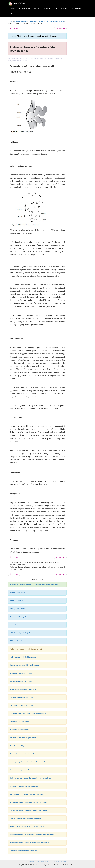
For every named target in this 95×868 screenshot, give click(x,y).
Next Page (60, 29)
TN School (64, 8)
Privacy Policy (32, 861)
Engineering (46, 8)
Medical (36, 8)
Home (10, 21)
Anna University (25, 8)
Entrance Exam (76, 8)
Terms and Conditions (43, 861)
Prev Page (14, 29)
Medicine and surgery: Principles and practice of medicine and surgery (39, 21)
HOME (14, 8)
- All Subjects (17, 593)
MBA (55, 8)
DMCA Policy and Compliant (58, 861)
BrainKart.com (20, 3)
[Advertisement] (79, 53)
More (13, 14)
